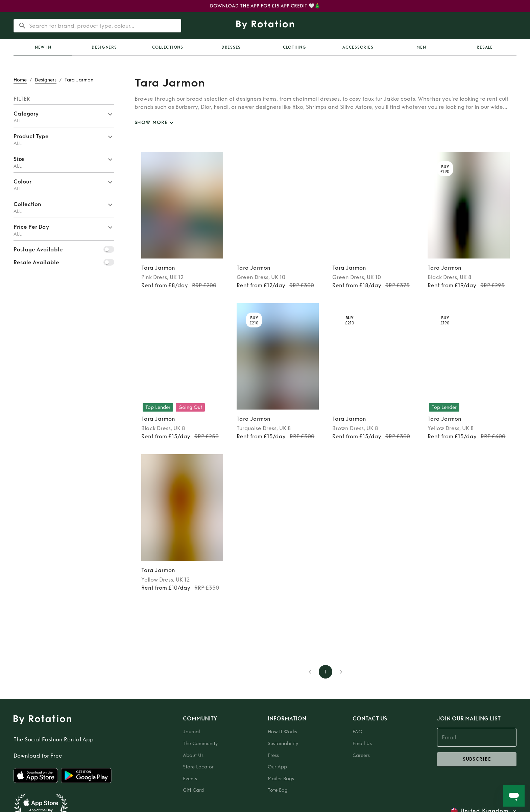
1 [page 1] (326, 672)
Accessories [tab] (358, 47)
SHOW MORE (155, 123)
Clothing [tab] (295, 47)
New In (43, 47)
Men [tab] (421, 47)
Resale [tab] (485, 47)
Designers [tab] (104, 47)
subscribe (477, 759)
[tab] (43, 47)
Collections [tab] (168, 47)
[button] (64, 116)
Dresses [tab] (231, 47)
